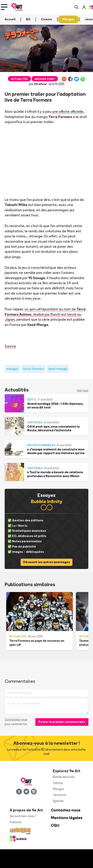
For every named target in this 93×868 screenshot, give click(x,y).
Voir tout (83, 390)
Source (10, 346)
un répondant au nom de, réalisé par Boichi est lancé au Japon (45, 314)
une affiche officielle (68, 111)
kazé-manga (58, 369)
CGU (55, 825)
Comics (58, 783)
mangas (12, 369)
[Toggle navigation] (4, 7)
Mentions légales (67, 818)
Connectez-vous (16, 719)
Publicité (16, 822)
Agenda (58, 801)
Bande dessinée (64, 777)
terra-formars (33, 369)
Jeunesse (60, 795)
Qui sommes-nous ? (23, 816)
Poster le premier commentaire (62, 722)
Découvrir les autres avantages (46, 562)
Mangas (58, 789)
